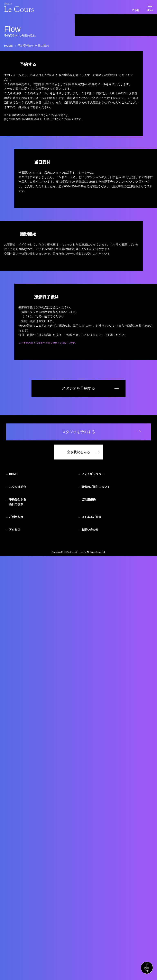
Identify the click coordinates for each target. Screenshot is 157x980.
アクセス (15, 954)
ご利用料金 (16, 941)
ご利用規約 (89, 924)
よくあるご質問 (91, 941)
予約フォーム (13, 75)
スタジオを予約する (78, 813)
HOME (8, 46)
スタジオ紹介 (18, 911)
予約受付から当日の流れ (18, 926)
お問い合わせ (90, 954)
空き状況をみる (78, 876)
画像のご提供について (96, 911)
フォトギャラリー (93, 898)
